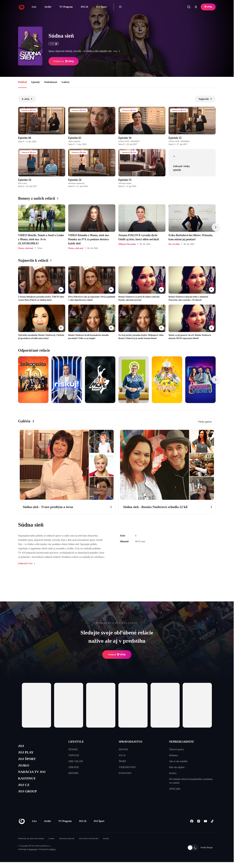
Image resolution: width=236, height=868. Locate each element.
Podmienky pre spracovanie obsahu (31, 844)
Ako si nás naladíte (178, 761)
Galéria (65, 82)
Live (34, 7)
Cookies (51, 844)
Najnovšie (205, 99)
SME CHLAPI (76, 761)
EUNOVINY (125, 773)
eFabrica (52, 855)
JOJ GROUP (29, 797)
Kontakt (106, 844)
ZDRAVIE (74, 767)
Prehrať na (64, 61)
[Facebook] (192, 827)
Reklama (173, 755)
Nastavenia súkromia (67, 844)
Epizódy (36, 82)
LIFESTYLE (76, 742)
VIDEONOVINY (127, 767)
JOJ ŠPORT (28, 761)
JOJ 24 (84, 7)
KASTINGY (28, 782)
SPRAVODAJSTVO (131, 742)
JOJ (21, 746)
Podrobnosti (51, 82)
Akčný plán (175, 789)
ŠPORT (123, 761)
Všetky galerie (205, 422)
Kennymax (33, 855)
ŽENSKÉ (73, 749)
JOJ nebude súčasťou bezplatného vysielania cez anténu (191, 781)
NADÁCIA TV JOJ (34, 775)
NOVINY (124, 749)
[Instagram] (199, 827)
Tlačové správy (177, 749)
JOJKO (24, 768)
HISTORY (74, 773)
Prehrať (117, 655)
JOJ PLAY (27, 754)
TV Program (66, 7)
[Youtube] (205, 827)
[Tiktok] (212, 827)
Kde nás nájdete (177, 767)
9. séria (27, 99)
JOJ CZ (25, 790)
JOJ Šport (101, 7)
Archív (48, 7)
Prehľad (22, 82)
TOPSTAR (74, 755)
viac (117, 51)
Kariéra (173, 773)
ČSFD (54, 44)
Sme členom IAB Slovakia (89, 844)
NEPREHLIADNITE (182, 742)
